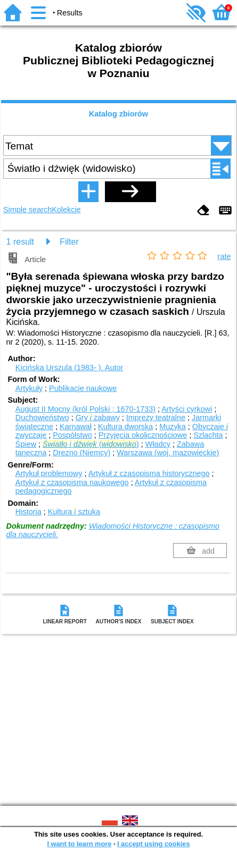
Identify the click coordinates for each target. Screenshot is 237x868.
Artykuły (29, 388)
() (91, 444)
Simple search (27, 210)
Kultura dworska (125, 427)
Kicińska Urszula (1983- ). (69, 368)
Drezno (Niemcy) (81, 453)
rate (224, 256)
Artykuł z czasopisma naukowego (72, 482)
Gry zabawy (98, 418)
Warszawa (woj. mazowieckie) (168, 453)
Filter (69, 242)
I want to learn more (79, 844)
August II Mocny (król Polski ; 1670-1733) (85, 409)
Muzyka (173, 427)
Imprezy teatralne (156, 418)
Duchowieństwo (42, 418)
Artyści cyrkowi (187, 409)
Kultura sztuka (74, 512)
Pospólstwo (72, 435)
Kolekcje (66, 210)
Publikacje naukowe (83, 388)
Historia (28, 512)
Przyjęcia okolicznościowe (143, 435)
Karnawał (76, 427)
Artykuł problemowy (49, 473)
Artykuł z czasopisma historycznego (149, 473)
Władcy (158, 444)
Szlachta (208, 435)
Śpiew (26, 444)
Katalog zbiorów (119, 114)
